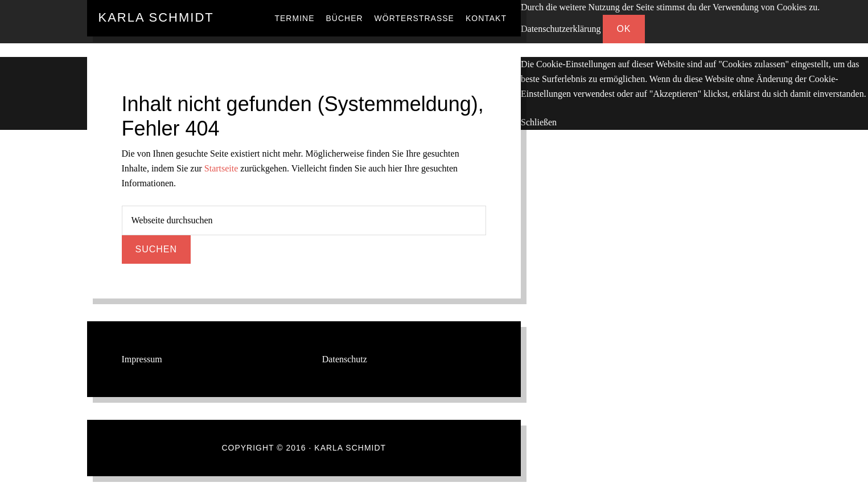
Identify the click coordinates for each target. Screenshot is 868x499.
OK (624, 29)
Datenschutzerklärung (561, 29)
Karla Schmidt (156, 17)
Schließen (539, 122)
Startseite (221, 168)
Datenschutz (345, 359)
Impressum (142, 359)
